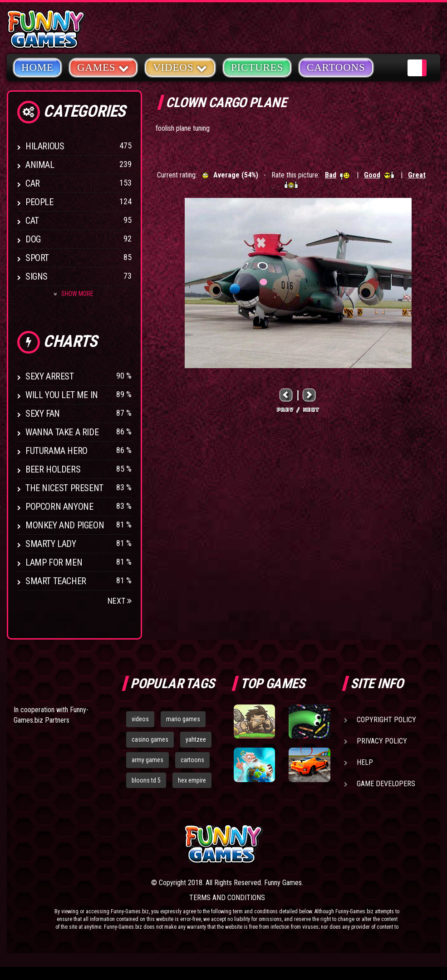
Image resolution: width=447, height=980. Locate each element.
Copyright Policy (386, 720)
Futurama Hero (56, 451)
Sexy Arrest (50, 376)
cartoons (192, 760)
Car (33, 183)
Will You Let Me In (62, 395)
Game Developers (386, 784)
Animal (40, 165)
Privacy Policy (382, 741)
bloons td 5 (146, 780)
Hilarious (45, 146)
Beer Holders (53, 469)
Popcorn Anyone (59, 507)
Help (365, 762)
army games (147, 760)
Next (120, 601)
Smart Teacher (56, 581)
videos (140, 719)
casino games (150, 739)
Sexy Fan (43, 414)
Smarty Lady (51, 544)
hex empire (192, 780)
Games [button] (103, 67)
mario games (183, 719)
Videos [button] (180, 67)
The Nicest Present (64, 488)
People (39, 202)
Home (37, 67)
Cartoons (336, 67)
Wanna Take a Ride (62, 432)
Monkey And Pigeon (65, 525)
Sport (37, 258)
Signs (37, 276)
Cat (32, 221)
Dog (33, 239)
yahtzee (196, 739)
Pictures (257, 67)
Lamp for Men (54, 562)
